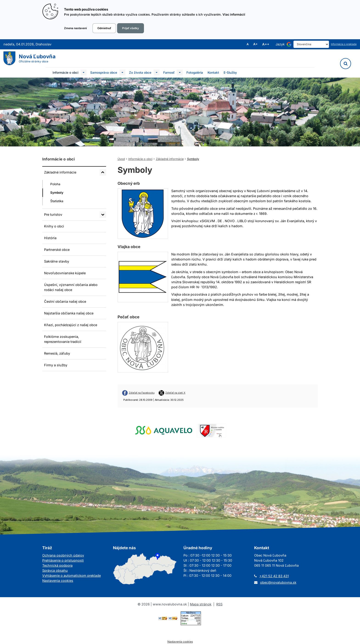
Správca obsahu (55, 570)
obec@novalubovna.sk (278, 582)
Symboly (57, 193)
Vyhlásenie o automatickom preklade (72, 575)
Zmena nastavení (75, 28)
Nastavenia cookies (58, 581)
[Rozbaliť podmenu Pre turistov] (103, 215)
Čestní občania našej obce (65, 301)
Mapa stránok (201, 604)
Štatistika (57, 201)
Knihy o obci (54, 226)
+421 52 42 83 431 (274, 576)
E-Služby (230, 73)
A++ (266, 44)
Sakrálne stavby (57, 261)
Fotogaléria (195, 73)
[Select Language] (311, 44)
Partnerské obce (57, 250)
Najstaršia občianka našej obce (69, 313)
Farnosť (169, 73)
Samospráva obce (104, 73)
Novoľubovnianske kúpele (65, 273)
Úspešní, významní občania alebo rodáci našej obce (71, 287)
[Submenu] (84, 73)
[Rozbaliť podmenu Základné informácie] (103, 172)
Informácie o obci (65, 73)
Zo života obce (140, 73)
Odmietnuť (104, 28)
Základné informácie (60, 172)
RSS (219, 604)
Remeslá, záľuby (57, 353)
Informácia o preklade (344, 44)
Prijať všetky (131, 28)
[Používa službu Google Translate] (289, 44)
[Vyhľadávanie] (346, 64)
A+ (255, 44)
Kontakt (213, 73)
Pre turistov (53, 214)
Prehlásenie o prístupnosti (63, 560)
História (50, 238)
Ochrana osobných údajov (63, 555)
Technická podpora (57, 565)
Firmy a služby (56, 365)
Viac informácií (234, 14)
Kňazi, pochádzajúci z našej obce (71, 325)
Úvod (121, 159)
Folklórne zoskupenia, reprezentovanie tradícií (63, 339)
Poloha (55, 184)
